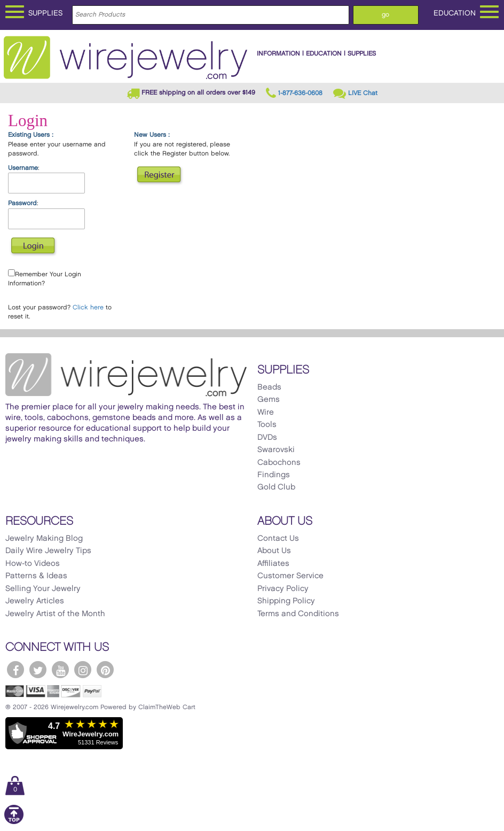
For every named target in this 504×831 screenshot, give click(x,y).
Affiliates (273, 564)
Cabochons (279, 463)
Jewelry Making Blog (44, 539)
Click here (88, 308)
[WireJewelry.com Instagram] (83, 670)
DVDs (267, 438)
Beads (269, 387)
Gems (269, 400)
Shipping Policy (286, 601)
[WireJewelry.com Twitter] (38, 670)
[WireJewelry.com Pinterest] (105, 670)
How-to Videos (33, 564)
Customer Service (290, 576)
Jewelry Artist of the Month (55, 614)
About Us (274, 551)
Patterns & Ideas (36, 576)
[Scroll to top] (14, 822)
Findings (274, 475)
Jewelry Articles (35, 601)
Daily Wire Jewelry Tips (48, 551)
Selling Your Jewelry (43, 589)
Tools (267, 425)
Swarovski (276, 450)
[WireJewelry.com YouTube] (60, 670)
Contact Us (278, 539)
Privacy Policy (283, 589)
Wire (266, 413)
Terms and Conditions (298, 614)
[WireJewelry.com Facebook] (15, 670)
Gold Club (276, 487)
